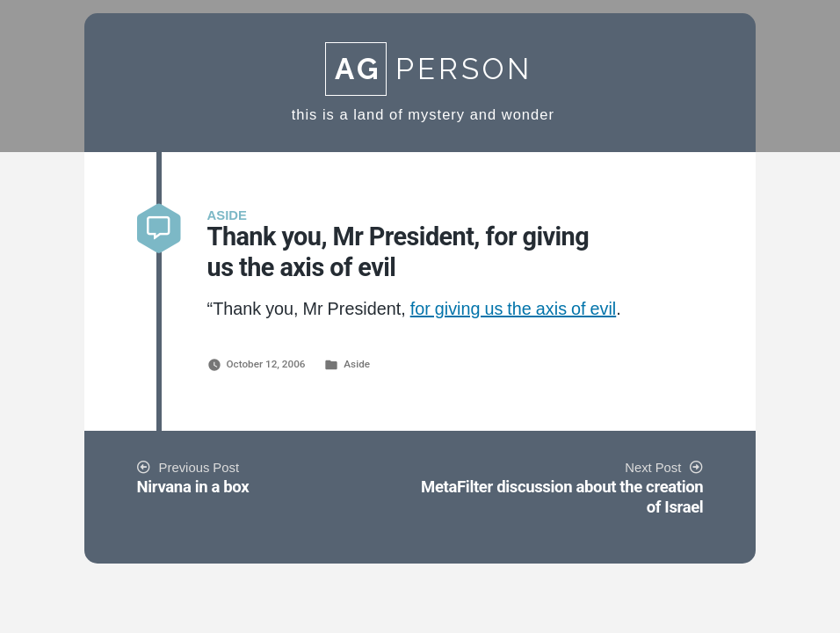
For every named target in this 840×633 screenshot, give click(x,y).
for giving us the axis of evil (514, 309)
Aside (357, 364)
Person (429, 69)
